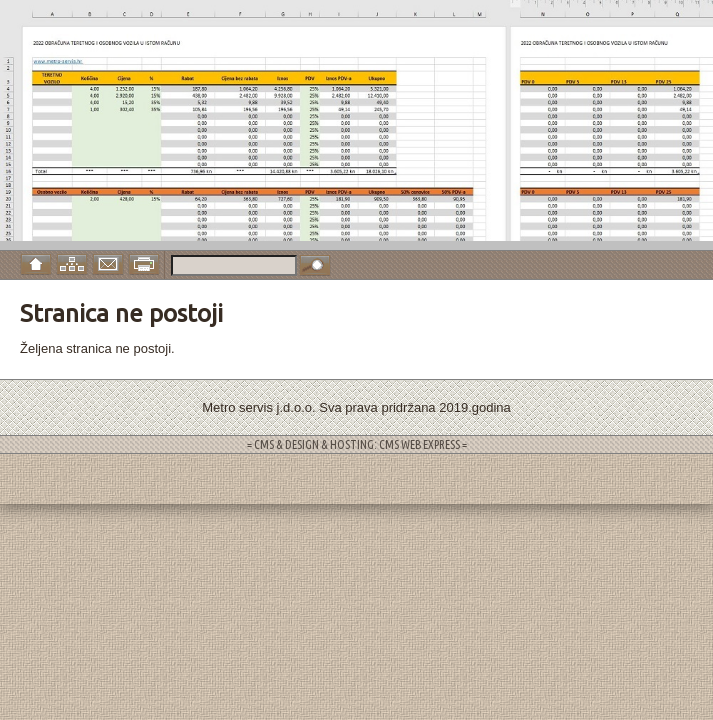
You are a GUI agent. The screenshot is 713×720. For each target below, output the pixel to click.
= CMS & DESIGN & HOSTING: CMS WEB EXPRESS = (357, 444)
